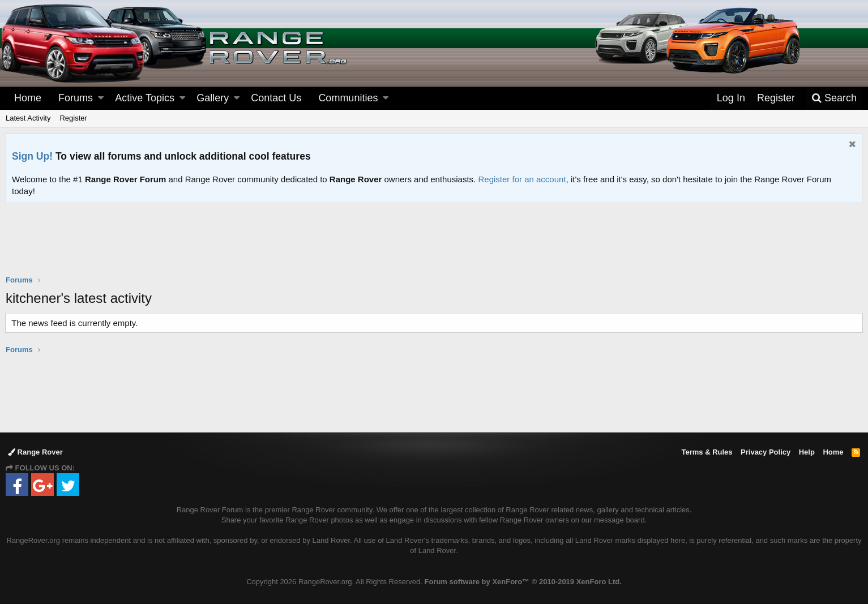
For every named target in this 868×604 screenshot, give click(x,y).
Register (73, 118)
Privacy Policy (766, 452)
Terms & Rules (707, 452)
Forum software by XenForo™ (523, 582)
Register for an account (522, 179)
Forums (76, 98)
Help (807, 452)
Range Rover (35, 452)
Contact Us (276, 98)
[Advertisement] (434, 246)
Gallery (213, 98)
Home (28, 98)
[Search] (834, 98)
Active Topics (145, 98)
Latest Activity (28, 118)
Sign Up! (32, 156)
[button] (101, 98)
